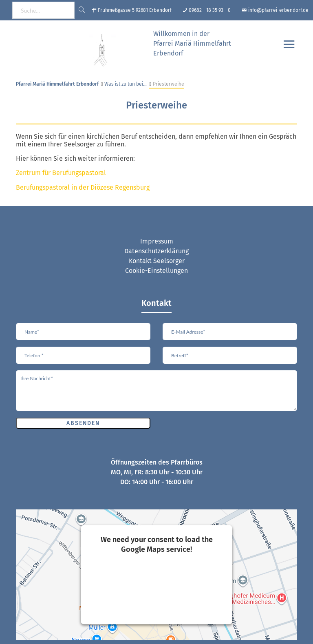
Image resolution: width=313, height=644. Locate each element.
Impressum (157, 241)
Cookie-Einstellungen (156, 271)
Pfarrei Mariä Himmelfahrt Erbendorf (57, 84)
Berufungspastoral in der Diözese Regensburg (83, 187)
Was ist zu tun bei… (126, 84)
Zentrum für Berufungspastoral (61, 173)
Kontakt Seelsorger (157, 261)
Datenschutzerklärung (156, 251)
